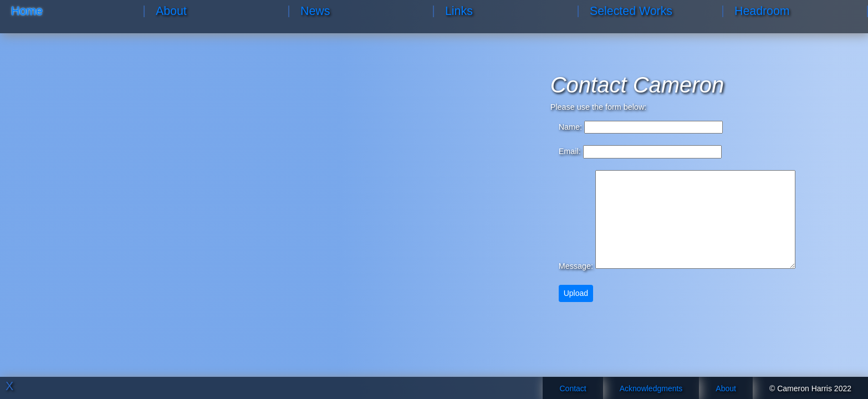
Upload (576, 293)
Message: (576, 266)
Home (27, 11)
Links (459, 11)
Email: (570, 151)
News (315, 11)
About (171, 11)
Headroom (762, 11)
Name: (570, 127)
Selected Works (631, 11)
